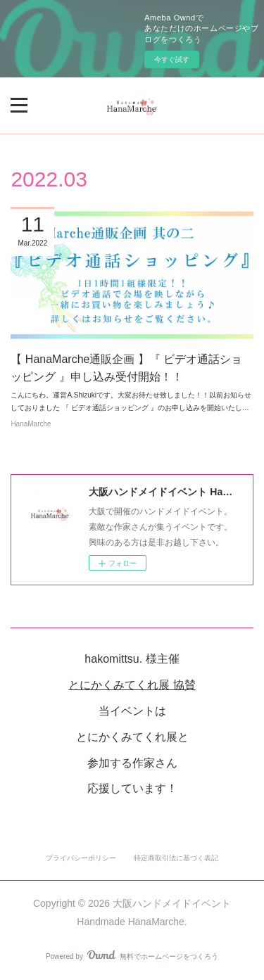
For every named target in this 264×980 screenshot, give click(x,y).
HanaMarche (31, 424)
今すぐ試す (172, 59)
